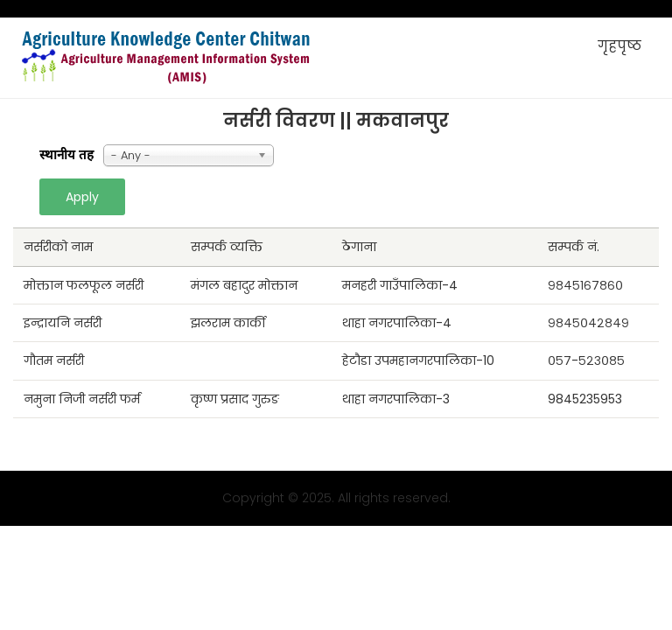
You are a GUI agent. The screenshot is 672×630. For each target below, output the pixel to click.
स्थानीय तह (66, 155)
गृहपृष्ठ (619, 46)
